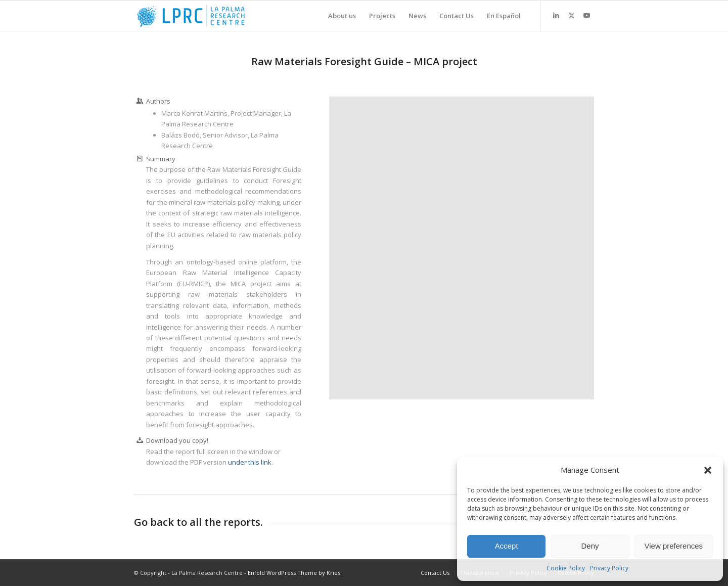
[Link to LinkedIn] (556, 15)
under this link (250, 462)
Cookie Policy (566, 568)
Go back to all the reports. (198, 522)
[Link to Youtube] (586, 15)
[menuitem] (342, 16)
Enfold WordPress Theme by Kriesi (295, 573)
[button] (708, 470)
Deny (590, 546)
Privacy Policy (609, 568)
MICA (426, 61)
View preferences (674, 546)
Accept (507, 546)
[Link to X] (571, 15)
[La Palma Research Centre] (191, 16)
